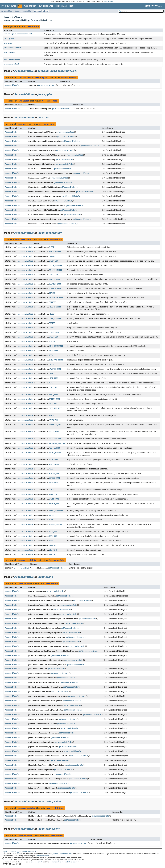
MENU (51, 383)
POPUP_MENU (54, 432)
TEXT (51, 520)
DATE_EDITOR (55, 279)
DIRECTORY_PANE (56, 298)
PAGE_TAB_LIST (56, 408)
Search (64, 6)
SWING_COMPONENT (57, 511)
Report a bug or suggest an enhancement (19, 852)
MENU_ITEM (53, 395)
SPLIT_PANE (54, 499)
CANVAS (52, 256)
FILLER (52, 314)
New (40, 6)
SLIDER (52, 490)
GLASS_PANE (54, 332)
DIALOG (52, 293)
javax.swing (9, 52)
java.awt (8, 43)
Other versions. (42, 856)
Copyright (6, 860)
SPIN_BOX (53, 494)
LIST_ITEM (53, 378)
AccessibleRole (41, 11)
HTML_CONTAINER (56, 346)
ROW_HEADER (54, 464)
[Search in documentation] (141, 11)
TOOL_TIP (53, 536)
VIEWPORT (53, 550)
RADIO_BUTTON (55, 453)
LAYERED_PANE (55, 369)
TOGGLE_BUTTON (56, 524)
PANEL (51, 415)
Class (14, 6)
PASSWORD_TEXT (56, 425)
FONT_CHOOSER (55, 318)
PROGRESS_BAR (55, 439)
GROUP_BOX (53, 337)
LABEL (51, 364)
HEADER (52, 341)
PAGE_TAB (53, 404)
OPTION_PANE (55, 399)
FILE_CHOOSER (55, 307)
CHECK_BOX (53, 261)
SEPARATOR (53, 483)
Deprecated (48, 6)
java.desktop (7, 11)
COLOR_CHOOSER (56, 265)
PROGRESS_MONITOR (57, 443)
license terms (109, 2)
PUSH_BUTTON (55, 448)
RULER (51, 469)
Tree (26, 6)
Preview (33, 6)
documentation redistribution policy (63, 862)
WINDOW (52, 554)
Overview (5, 6)
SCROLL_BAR (54, 473)
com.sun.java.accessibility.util (18, 34)
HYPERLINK (53, 351)
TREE (51, 541)
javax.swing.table (12, 59)
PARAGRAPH (53, 420)
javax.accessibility (23, 11)
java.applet (9, 38)
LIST (51, 374)
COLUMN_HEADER (56, 270)
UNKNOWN (52, 545)
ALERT (51, 247)
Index (57, 6)
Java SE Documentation (62, 854)
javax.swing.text (11, 64)
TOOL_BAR (53, 532)
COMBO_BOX (53, 275)
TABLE (51, 515)
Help (71, 6)
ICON (51, 355)
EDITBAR (52, 302)
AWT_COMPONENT (56, 252)
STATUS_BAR (54, 504)
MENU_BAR (53, 387)
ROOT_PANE (53, 460)
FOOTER (52, 323)
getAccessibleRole (47, 85)
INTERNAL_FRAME (56, 360)
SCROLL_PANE (55, 478)
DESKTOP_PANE (55, 288)
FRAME (51, 328)
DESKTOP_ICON (55, 284)
